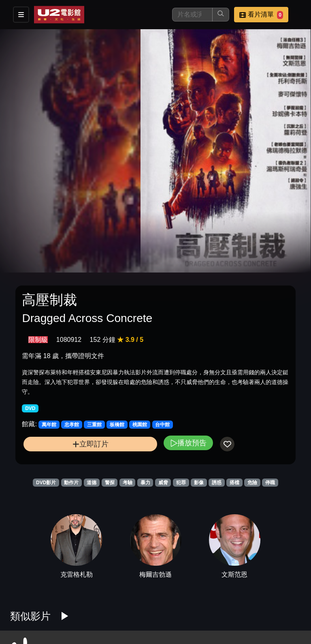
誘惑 (217, 483)
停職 (270, 483)
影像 (199, 483)
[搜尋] (192, 15)
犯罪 (181, 483)
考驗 (128, 483)
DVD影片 (46, 483)
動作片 (71, 483)
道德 (92, 483)
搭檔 (234, 483)
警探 (110, 483)
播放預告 (188, 443)
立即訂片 (91, 444)
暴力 (145, 483)
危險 (252, 483)
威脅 (163, 483)
